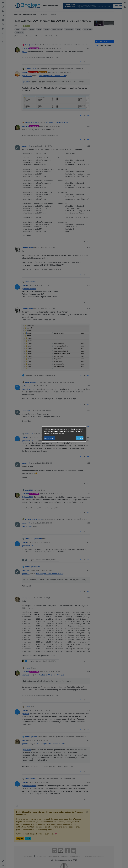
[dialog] (64, 434)
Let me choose (50, 438)
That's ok (80, 438)
